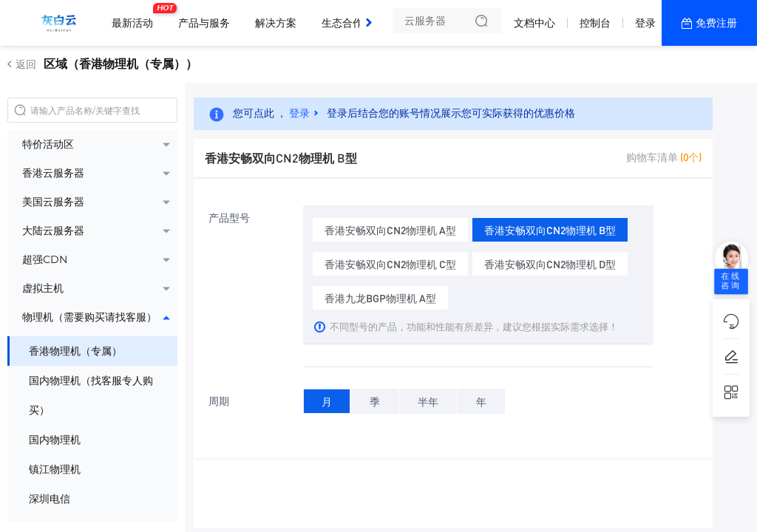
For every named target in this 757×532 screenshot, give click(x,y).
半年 (428, 399)
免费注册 (716, 23)
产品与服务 (204, 23)
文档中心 (534, 23)
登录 (645, 23)
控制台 (595, 23)
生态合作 (342, 23)
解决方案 (276, 23)
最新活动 (136, 17)
